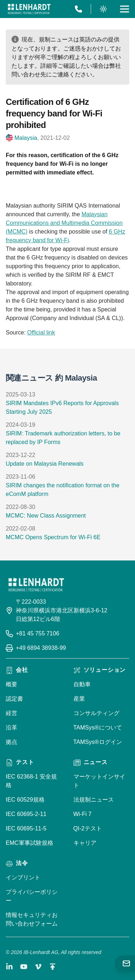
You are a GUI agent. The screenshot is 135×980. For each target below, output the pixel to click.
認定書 (14, 699)
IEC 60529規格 (25, 800)
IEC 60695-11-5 (26, 828)
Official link (41, 332)
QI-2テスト (88, 828)
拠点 (12, 742)
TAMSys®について (98, 728)
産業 (79, 699)
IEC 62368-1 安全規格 (31, 781)
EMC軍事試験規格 (30, 843)
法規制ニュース (94, 800)
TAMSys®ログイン (98, 742)
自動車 (82, 684)
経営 (12, 713)
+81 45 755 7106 (38, 633)
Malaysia (26, 138)
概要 (12, 684)
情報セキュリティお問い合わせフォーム (32, 919)
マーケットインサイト (99, 781)
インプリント (23, 877)
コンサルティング (96, 713)
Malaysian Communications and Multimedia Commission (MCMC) (64, 223)
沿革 (12, 728)
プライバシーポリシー (32, 896)
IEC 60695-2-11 (26, 814)
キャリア (85, 843)
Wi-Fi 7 (83, 814)
